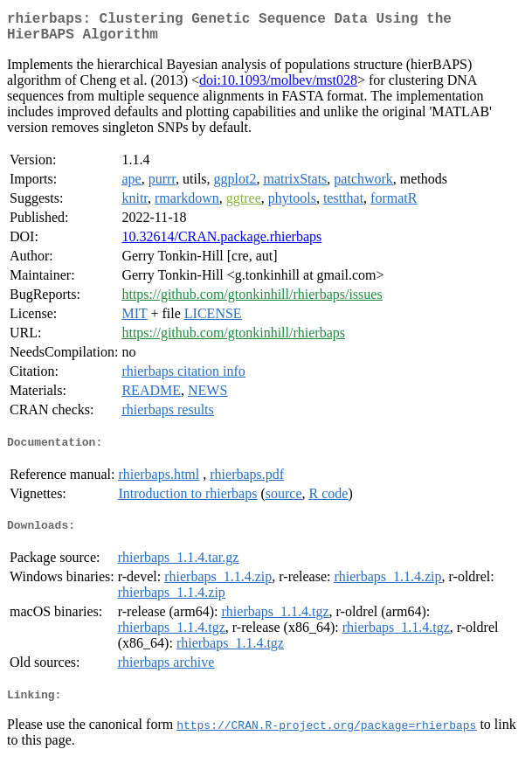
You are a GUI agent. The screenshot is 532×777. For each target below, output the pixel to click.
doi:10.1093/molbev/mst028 (278, 87)
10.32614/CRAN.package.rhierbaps (221, 243)
